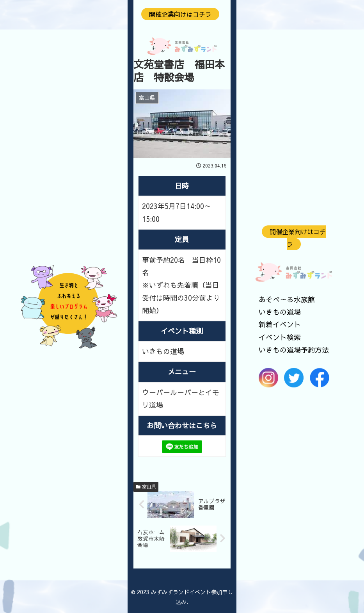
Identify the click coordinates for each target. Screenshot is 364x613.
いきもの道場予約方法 (294, 350)
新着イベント (280, 325)
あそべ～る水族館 (287, 299)
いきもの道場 (280, 312)
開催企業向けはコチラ (298, 238)
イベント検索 (280, 337)
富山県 (146, 486)
